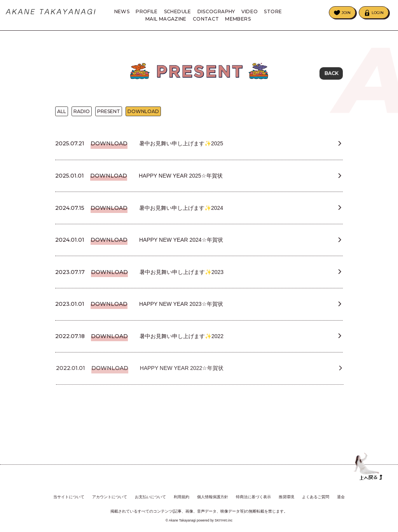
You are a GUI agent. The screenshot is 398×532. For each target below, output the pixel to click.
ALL (62, 113)
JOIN (346, 13)
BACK (331, 74)
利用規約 (182, 494)
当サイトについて (69, 494)
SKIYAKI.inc (223, 518)
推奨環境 (286, 494)
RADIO (82, 113)
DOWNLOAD (143, 113)
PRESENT (109, 113)
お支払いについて (150, 494)
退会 (341, 494)
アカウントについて (110, 494)
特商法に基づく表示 (253, 494)
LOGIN (378, 13)
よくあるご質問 (316, 494)
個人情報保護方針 (213, 494)
